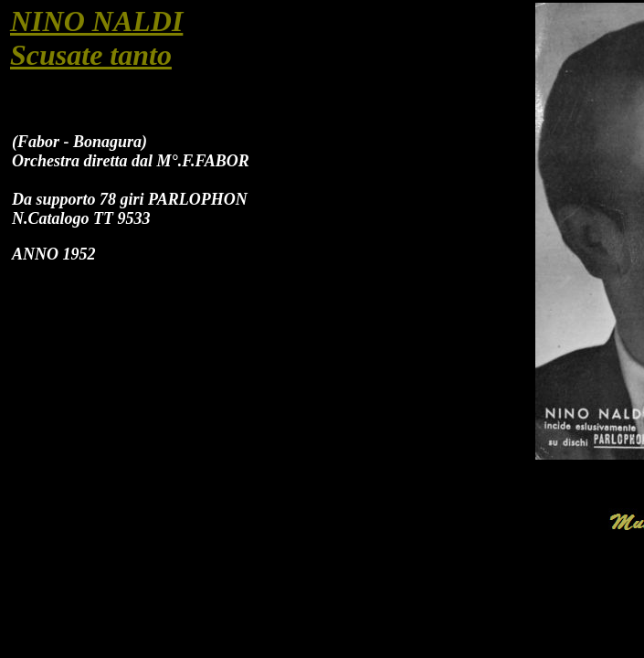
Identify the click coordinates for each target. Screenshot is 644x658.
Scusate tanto (91, 55)
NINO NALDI (96, 21)
